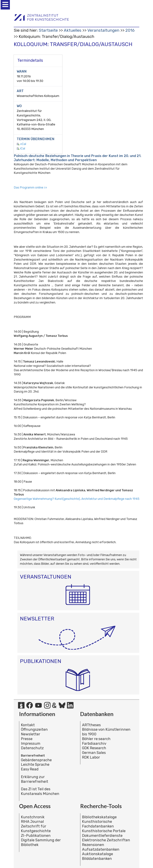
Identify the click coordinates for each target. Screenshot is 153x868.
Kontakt (28, 725)
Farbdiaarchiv (94, 743)
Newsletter (31, 734)
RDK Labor (91, 757)
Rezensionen (93, 845)
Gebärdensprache (36, 760)
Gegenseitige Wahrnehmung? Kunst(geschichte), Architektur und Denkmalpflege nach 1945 (77, 499)
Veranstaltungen (103, 30)
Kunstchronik (33, 817)
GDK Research (94, 748)
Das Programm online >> (30, 188)
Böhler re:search (96, 739)
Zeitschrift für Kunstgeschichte (36, 829)
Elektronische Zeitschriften (106, 840)
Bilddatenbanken (97, 859)
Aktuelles (73, 30)
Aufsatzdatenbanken (101, 849)
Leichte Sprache (35, 764)
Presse (27, 739)
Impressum (31, 743)
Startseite (48, 30)
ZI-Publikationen (36, 836)
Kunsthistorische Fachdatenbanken (98, 824)
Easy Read (30, 769)
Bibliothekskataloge (99, 817)
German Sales (94, 753)
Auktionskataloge (98, 854)
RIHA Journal (32, 822)
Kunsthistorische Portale (104, 831)
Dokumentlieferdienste (102, 836)
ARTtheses (91, 725)
